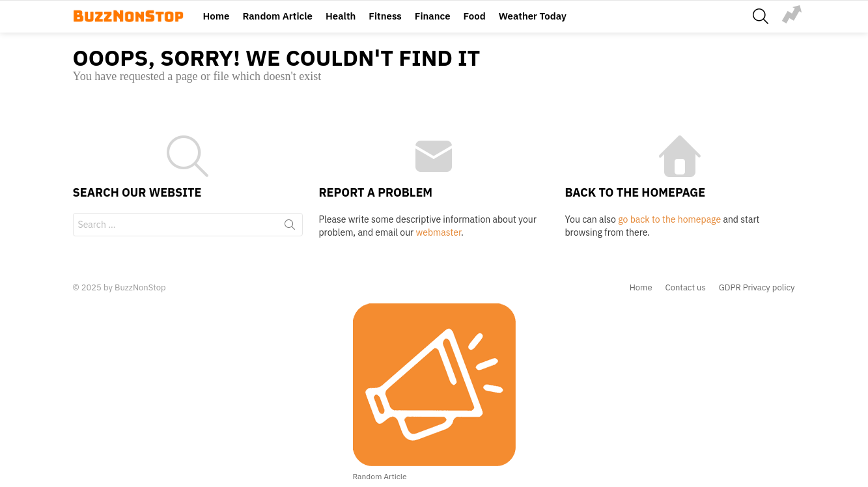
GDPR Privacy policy (757, 288)
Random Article (277, 16)
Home (217, 16)
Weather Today (533, 16)
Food (475, 16)
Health (341, 16)
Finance (433, 16)
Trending (792, 14)
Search (290, 227)
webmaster (439, 232)
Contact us (686, 288)
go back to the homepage (669, 219)
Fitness (385, 16)
